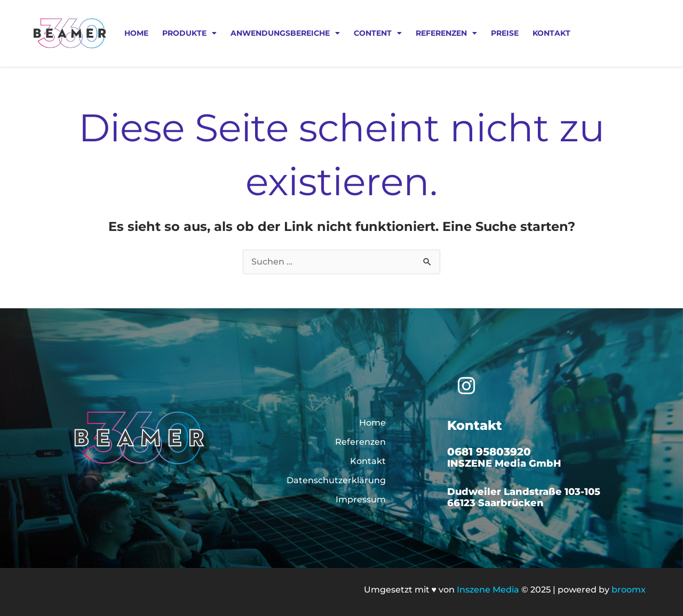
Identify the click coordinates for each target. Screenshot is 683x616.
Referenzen (360, 442)
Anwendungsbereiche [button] (285, 33)
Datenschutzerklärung (336, 480)
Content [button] (378, 33)
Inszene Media (488, 590)
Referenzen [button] (446, 33)
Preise (505, 33)
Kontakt (551, 33)
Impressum (361, 499)
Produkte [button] (189, 33)
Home (136, 33)
